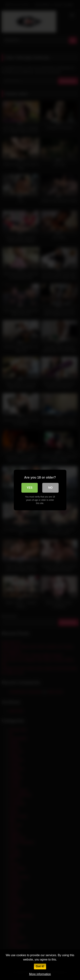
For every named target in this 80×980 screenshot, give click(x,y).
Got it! (40, 966)
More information (40, 974)
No (50, 488)
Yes (30, 488)
